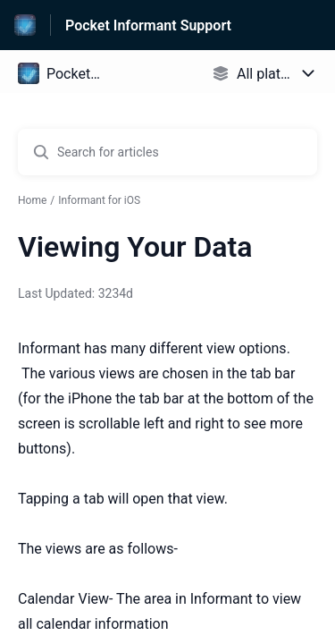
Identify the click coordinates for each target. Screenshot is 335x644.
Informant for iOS (99, 200)
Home (32, 200)
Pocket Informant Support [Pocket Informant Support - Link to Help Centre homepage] (148, 25)
